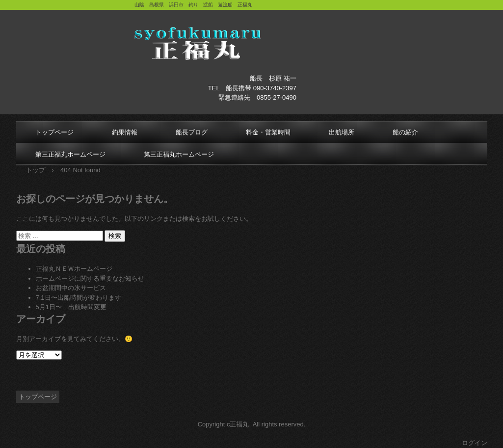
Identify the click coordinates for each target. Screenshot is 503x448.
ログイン (475, 443)
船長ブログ (192, 132)
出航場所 (342, 132)
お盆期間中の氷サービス (71, 288)
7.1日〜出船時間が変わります (79, 298)
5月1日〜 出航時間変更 (71, 307)
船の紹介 (405, 132)
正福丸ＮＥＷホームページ (74, 269)
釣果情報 (125, 132)
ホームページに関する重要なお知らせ (90, 278)
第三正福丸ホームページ (70, 154)
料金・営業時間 (268, 132)
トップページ (54, 132)
